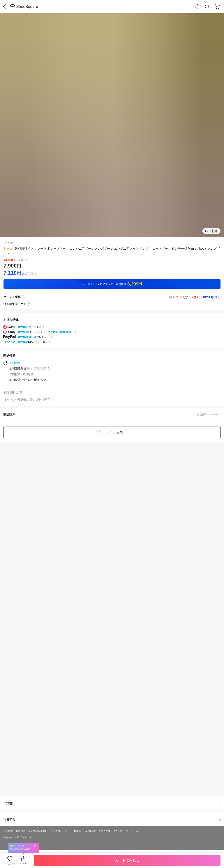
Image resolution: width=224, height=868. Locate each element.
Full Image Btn (216, 231)
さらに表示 (115, 433)
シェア (23, 864)
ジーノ (8, 248)
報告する (112, 819)
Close (35, 846)
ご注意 (112, 803)
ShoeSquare (27, 7)
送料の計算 (40, 368)
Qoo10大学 (90, 831)
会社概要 (8, 831)
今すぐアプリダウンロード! (113, 831)
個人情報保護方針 (38, 831)
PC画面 (76, 831)
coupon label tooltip (29, 304)
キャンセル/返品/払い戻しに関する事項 (27, 399)
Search (207, 7)
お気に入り (10, 864)
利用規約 (21, 831)
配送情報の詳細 (13, 392)
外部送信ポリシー (60, 831)
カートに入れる (127, 860)
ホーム (134, 831)
